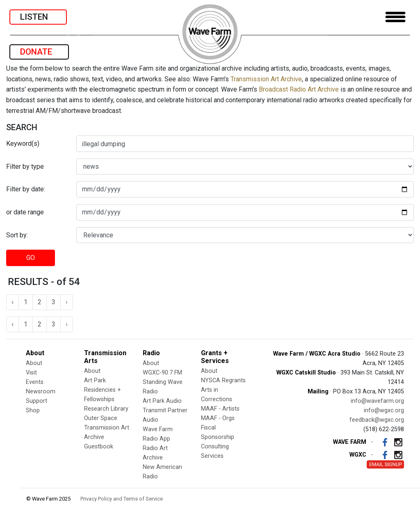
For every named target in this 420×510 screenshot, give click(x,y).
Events (35, 382)
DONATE (39, 52)
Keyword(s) (23, 144)
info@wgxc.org (384, 410)
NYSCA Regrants (223, 380)
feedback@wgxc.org (377, 420)
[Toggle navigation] (395, 17)
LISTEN (38, 17)
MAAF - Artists (220, 409)
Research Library (106, 409)
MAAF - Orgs (218, 418)
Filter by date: (26, 189)
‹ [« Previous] (13, 302)
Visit (31, 373)
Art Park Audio (162, 401)
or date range (25, 212)
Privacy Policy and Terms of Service (122, 499)
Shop (33, 410)
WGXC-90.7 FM (162, 373)
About (34, 363)
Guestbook (99, 447)
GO (31, 258)
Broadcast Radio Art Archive (299, 89)
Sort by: (17, 235)
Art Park (95, 380)
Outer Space (101, 418)
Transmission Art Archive (266, 79)
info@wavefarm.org (377, 401)
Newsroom (41, 392)
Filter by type (25, 167)
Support (37, 401)
